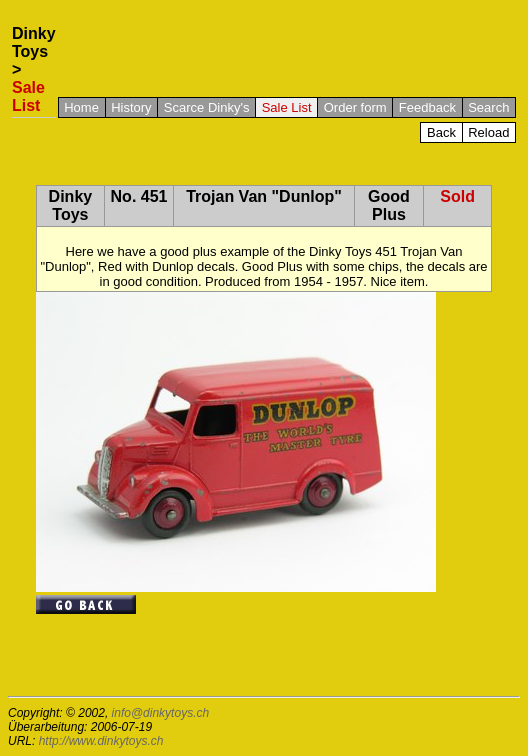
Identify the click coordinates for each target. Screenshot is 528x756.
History (131, 107)
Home (81, 107)
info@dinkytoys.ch (161, 713)
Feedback (427, 107)
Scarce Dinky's (207, 107)
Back (441, 132)
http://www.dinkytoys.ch (101, 741)
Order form (355, 107)
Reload (488, 132)
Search (488, 107)
